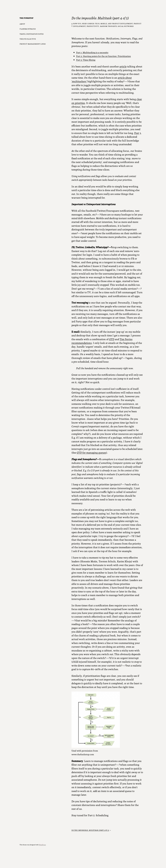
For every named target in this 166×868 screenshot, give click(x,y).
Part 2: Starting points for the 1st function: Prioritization (103, 56)
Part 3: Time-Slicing (86, 60)
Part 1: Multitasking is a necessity (92, 52)
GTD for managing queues (91, 452)
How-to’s (77, 23)
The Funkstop (26, 18)
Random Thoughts (108, 26)
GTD (112, 339)
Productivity (93, 26)
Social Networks (126, 26)
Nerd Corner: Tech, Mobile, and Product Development (107, 23)
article (123, 66)
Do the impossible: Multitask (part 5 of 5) (90, 830)
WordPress (42, 845)
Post (137, 133)
